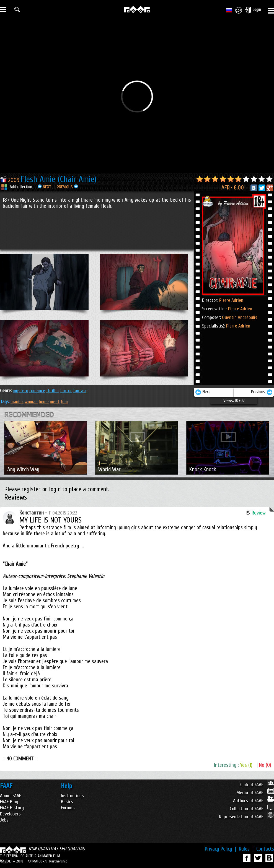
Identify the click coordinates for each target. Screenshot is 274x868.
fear (64, 402)
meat (55, 402)
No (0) (265, 765)
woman (31, 402)
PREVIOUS (67, 187)
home (44, 402)
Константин (32, 513)
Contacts (265, 849)
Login (257, 9)
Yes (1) (246, 765)
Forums (68, 808)
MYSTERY (20, 391)
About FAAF (11, 796)
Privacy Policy (220, 849)
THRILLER (53, 391)
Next (203, 392)
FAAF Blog (9, 802)
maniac (17, 402)
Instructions (72, 796)
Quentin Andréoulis (240, 317)
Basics (67, 802)
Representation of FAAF (246, 817)
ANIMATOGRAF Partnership (48, 861)
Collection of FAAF (252, 809)
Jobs (4, 820)
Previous (262, 392)
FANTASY (80, 391)
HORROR (66, 391)
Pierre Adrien (231, 300)
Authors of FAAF (254, 801)
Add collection (21, 187)
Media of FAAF (255, 793)
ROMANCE (37, 391)
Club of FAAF (257, 785)
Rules (246, 849)
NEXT (45, 187)
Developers (10, 814)
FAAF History (12, 808)
